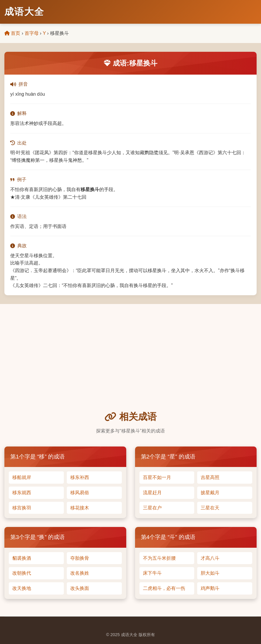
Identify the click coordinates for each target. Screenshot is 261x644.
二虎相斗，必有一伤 (164, 588)
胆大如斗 (210, 573)
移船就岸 (22, 477)
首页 (12, 33)
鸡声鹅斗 (210, 588)
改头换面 (80, 588)
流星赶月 (152, 493)
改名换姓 (80, 573)
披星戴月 (210, 493)
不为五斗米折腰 (159, 558)
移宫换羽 (22, 508)
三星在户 (152, 508)
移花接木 (80, 508)
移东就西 (22, 493)
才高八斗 (210, 558)
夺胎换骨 (80, 558)
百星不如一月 (157, 477)
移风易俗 (80, 493)
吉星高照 (210, 477)
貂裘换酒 (22, 558)
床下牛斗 (152, 573)
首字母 (32, 33)
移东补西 (80, 477)
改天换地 (22, 588)
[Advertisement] (130, 365)
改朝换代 (22, 573)
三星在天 (210, 508)
